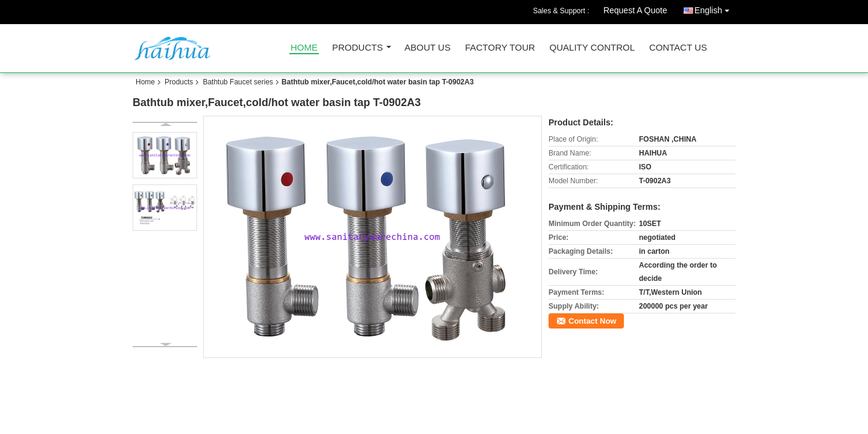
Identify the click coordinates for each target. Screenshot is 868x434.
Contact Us (678, 48)
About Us (427, 48)
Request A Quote (635, 10)
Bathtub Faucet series (238, 82)
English (715, 8)
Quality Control (592, 48)
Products (357, 48)
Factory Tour (500, 48)
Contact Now (592, 321)
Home (304, 48)
